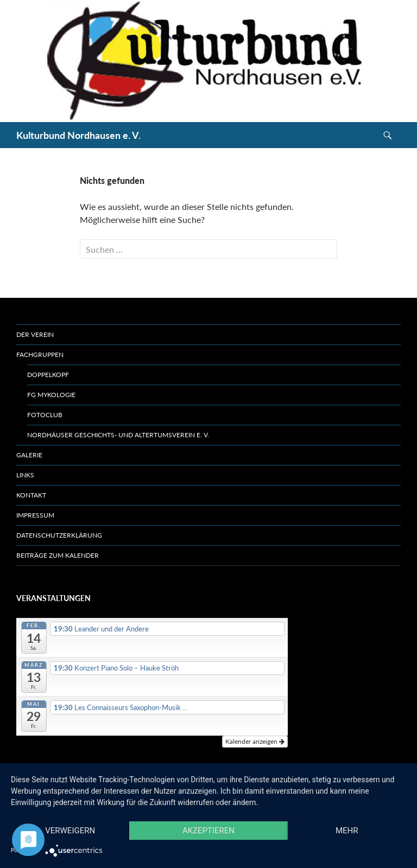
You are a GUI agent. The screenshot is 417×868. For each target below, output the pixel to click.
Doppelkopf (48, 375)
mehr (347, 831)
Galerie (29, 455)
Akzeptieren (208, 831)
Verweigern (70, 831)
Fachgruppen (40, 355)
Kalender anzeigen (255, 741)
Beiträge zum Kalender (58, 555)
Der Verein (35, 334)
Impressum (35, 515)
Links (25, 475)
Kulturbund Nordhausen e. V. (78, 135)
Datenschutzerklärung (59, 535)
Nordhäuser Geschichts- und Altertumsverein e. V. (118, 435)
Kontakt (31, 495)
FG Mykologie (51, 395)
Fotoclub (45, 415)
